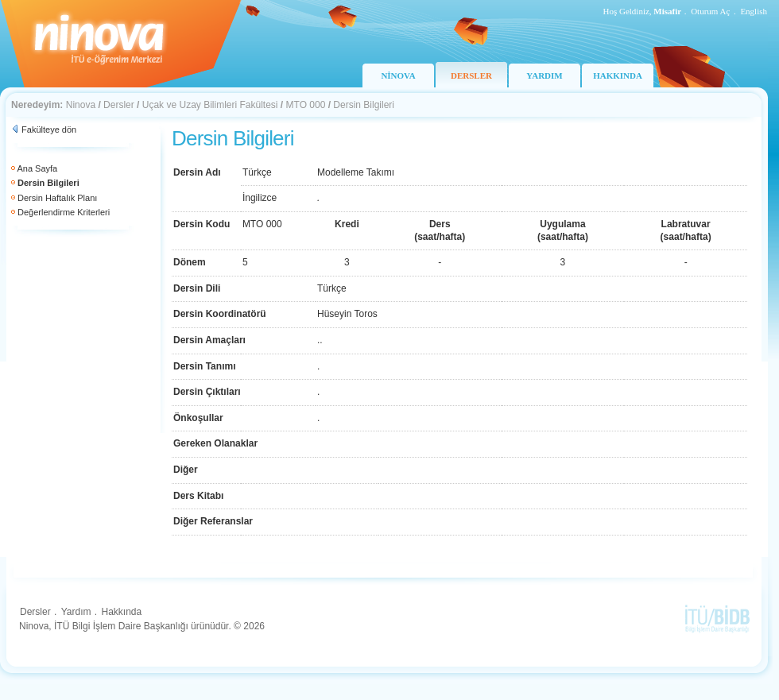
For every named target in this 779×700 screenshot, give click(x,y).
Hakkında (121, 612)
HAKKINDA (618, 75)
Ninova (81, 105)
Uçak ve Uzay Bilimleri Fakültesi (210, 105)
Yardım (76, 612)
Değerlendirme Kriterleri (64, 212)
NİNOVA (398, 75)
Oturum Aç (710, 11)
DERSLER (471, 75)
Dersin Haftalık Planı (57, 198)
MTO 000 (306, 105)
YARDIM (544, 75)
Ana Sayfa (37, 168)
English (754, 11)
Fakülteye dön (49, 130)
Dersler (119, 105)
